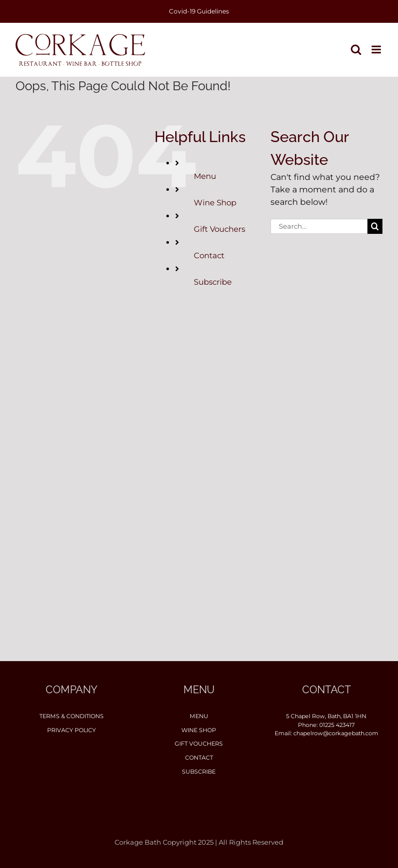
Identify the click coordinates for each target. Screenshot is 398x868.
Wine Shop (215, 202)
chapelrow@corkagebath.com (336, 733)
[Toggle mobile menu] (377, 50)
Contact (209, 255)
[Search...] (319, 226)
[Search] (375, 226)
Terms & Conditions (72, 716)
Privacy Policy (72, 730)
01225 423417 (337, 725)
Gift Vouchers (219, 229)
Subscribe (213, 282)
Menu (205, 176)
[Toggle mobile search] (356, 50)
